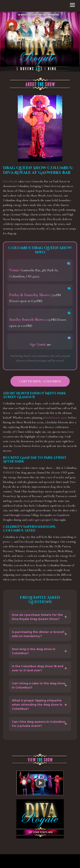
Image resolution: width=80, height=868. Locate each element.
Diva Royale (10, 181)
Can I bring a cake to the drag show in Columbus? (39, 685)
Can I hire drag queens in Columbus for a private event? (39, 724)
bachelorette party (56, 418)
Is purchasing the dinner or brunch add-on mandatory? (38, 634)
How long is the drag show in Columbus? (34, 651)
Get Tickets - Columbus (40, 381)
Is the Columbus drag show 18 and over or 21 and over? (38, 668)
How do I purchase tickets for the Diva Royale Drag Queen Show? (37, 617)
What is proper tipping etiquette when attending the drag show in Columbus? (37, 705)
